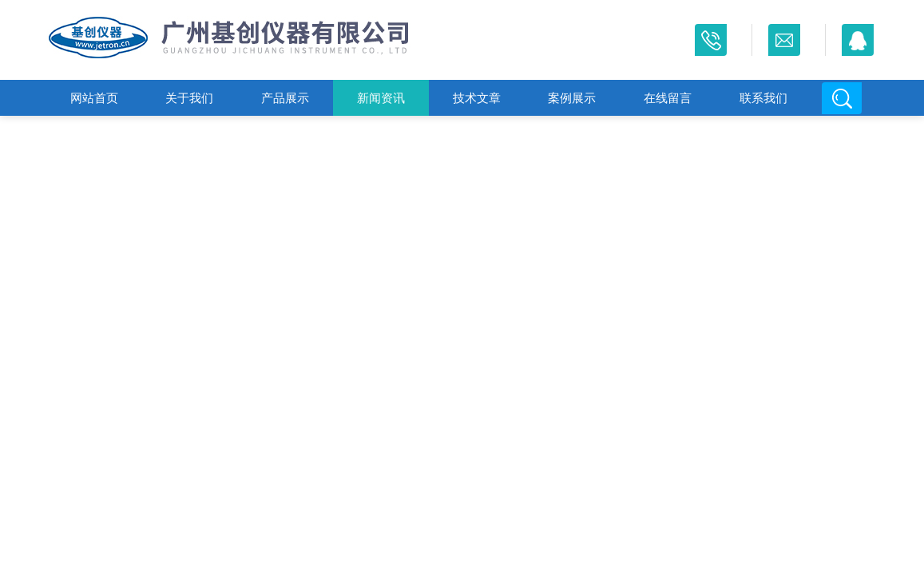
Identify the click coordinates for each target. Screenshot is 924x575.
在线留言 (668, 98)
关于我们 (189, 98)
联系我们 (763, 98)
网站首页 (94, 98)
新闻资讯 (381, 98)
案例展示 (572, 98)
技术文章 (477, 98)
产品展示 (285, 98)
